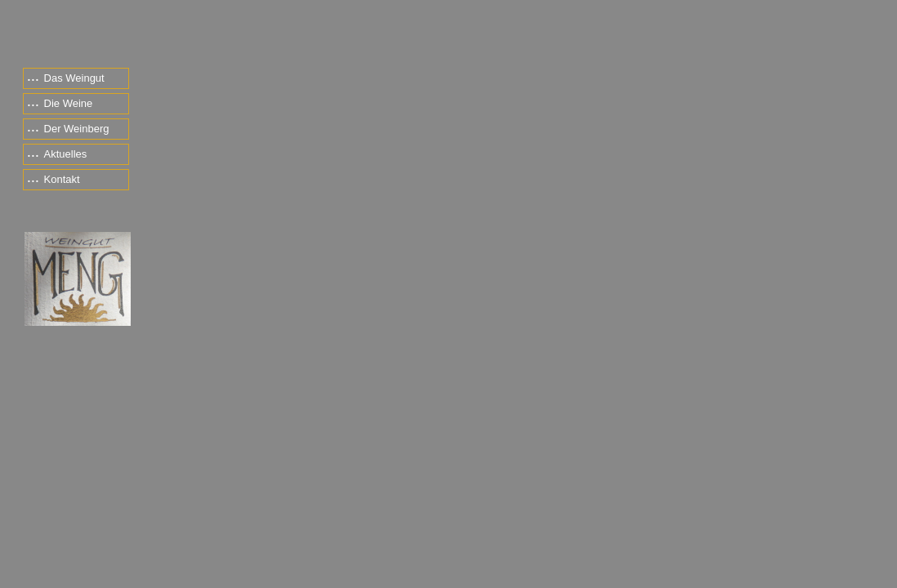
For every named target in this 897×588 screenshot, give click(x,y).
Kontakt (54, 179)
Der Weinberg (68, 129)
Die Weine (60, 103)
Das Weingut (66, 78)
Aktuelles (57, 154)
